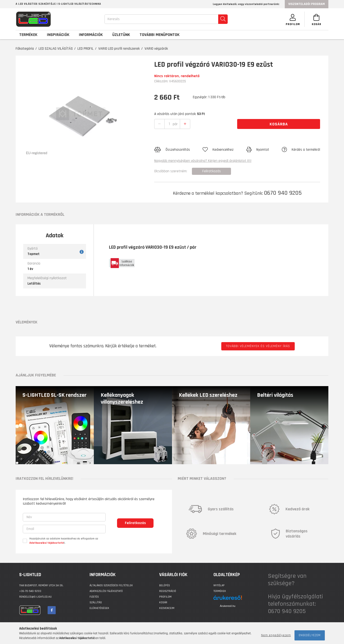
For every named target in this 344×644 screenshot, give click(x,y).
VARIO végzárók (156, 49)
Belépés (165, 585)
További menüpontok (160, 35)
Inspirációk (58, 35)
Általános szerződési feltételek (111, 585)
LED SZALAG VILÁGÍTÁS (56, 49)
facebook (52, 610)
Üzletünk (121, 35)
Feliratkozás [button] (212, 171)
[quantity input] (169, 124)
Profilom (165, 597)
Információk (91, 35)
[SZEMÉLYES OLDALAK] (293, 19)
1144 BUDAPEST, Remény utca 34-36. (41, 585)
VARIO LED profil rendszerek (119, 49)
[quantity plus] (185, 124)
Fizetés (94, 597)
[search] (223, 19)
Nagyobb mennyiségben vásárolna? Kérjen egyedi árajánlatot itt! (203, 161)
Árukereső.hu (228, 606)
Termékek (220, 591)
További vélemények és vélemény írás (258, 346)
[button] (172, 150)
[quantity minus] (159, 124)
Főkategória (25, 49)
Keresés (114, 19)
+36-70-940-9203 (30, 591)
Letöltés (34, 284)
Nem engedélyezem (276, 635)
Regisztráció (168, 591)
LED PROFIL (86, 49)
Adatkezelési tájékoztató (106, 591)
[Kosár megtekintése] (317, 19)
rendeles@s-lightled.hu (35, 597)
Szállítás (96, 602)
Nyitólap (219, 585)
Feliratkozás (135, 523)
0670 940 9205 (283, 193)
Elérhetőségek (99, 608)
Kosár (163, 602)
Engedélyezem (310, 635)
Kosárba (279, 124)
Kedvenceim (167, 608)
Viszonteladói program (307, 4)
